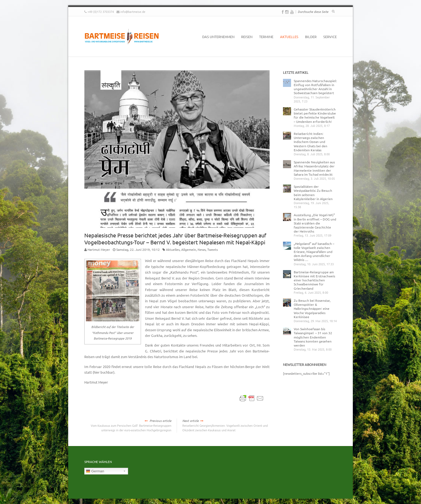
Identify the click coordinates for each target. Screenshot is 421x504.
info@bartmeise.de (133, 12)
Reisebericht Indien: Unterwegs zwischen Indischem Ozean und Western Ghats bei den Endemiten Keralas (311, 142)
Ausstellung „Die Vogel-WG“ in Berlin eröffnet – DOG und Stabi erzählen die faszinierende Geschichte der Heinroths (315, 223)
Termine (266, 37)
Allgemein (189, 249)
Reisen (247, 37)
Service (330, 37)
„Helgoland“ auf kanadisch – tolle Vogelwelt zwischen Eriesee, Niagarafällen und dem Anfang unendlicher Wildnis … (314, 252)
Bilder (311, 37)
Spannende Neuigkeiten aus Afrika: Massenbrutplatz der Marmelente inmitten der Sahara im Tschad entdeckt (314, 168)
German (95, 471)
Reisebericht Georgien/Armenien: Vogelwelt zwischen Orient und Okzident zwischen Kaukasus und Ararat (226, 425)
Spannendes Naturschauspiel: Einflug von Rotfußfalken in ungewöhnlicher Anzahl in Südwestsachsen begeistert (315, 87)
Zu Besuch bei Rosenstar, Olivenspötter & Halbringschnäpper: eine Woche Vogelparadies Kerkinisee (312, 309)
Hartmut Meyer (99, 249)
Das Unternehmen (218, 37)
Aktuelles (289, 37)
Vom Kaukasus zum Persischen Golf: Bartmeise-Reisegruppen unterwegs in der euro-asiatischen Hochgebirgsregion (128, 425)
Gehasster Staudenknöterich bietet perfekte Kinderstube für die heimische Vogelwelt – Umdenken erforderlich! (315, 115)
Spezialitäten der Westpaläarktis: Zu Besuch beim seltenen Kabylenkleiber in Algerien (313, 193)
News (202, 249)
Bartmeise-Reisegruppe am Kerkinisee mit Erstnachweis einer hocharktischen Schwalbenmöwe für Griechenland (314, 280)
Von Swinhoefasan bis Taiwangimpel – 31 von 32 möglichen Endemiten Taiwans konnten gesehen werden (313, 337)
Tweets (213, 249)
